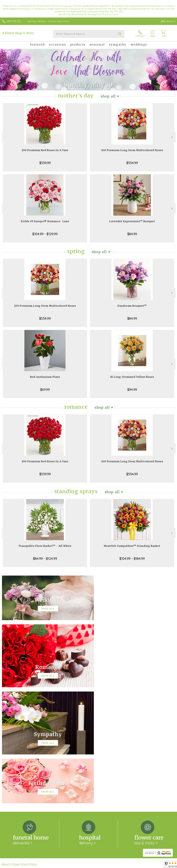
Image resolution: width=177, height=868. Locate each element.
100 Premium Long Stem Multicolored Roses (132, 150)
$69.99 (45, 389)
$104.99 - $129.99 (45, 234)
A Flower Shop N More (18, 33)
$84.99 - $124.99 (45, 558)
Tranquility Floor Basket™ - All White (45, 546)
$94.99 (132, 389)
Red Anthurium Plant (45, 377)
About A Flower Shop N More (19, 748)
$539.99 (45, 163)
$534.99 (132, 163)
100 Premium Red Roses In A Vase (45, 150)
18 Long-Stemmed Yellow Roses (132, 377)
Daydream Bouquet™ (132, 306)
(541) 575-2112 (14, 21)
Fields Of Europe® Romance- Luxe (45, 221)
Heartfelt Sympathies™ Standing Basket (132, 546)
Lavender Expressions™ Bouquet (132, 221)
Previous (4, 137)
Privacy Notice (128, 865)
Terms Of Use (111, 865)
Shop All (108, 96)
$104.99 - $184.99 (132, 558)
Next (173, 137)
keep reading (108, 754)
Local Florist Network (148, 865)
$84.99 (132, 234)
